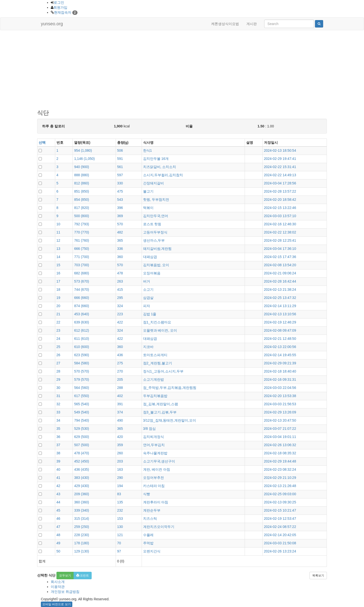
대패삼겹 (150, 257)
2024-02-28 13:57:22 (280, 191)
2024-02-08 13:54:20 (280, 265)
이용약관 (58, 587)
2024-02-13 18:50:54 (280, 150)
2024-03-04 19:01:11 (280, 437)
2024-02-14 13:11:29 (280, 306)
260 (120, 453)
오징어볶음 (152, 273)
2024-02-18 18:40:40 (280, 371)
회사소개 (58, 582)
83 (119, 494)
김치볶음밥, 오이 (156, 265)
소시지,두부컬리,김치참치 (163, 175)
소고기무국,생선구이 (159, 461)
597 (120, 175)
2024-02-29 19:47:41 (280, 159)
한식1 (148, 150)
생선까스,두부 (154, 240)
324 (120, 306)
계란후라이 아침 (156, 502)
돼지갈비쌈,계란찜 (157, 249)
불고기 (148, 191)
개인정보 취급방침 (65, 592)
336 (120, 249)
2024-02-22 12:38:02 (280, 232)
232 (120, 510)
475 (120, 191)
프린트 (83, 576)
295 (120, 298)
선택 (42, 143)
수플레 (148, 535)
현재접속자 (63, 12)
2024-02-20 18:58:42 (280, 200)
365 (120, 240)
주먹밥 (148, 543)
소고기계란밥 (154, 379)
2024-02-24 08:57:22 (280, 527)
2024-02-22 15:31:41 (280, 167)
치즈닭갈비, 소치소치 (160, 167)
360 (120, 257)
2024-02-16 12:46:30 (280, 224)
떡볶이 (148, 208)
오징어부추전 (154, 478)
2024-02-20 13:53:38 (280, 396)
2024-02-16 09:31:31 (280, 379)
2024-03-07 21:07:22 (280, 429)
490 (120, 420)
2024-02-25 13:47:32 (280, 298)
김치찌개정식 (154, 437)
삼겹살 (148, 298)
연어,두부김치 (154, 445)
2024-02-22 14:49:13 (280, 175)
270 (120, 371)
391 (120, 404)
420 (120, 437)
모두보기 (65, 576)
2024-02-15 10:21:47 (280, 510)
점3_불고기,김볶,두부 (160, 412)
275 (120, 363)
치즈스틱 (150, 519)
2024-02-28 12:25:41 (280, 240)
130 (120, 527)
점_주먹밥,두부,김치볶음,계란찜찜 (170, 388)
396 (120, 208)
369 (120, 216)
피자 (147, 306)
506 (120, 150)
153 (120, 519)
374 (120, 412)
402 (120, 396)
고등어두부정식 (155, 232)
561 (120, 167)
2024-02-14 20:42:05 (280, 535)
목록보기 (318, 576)
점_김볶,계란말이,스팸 (161, 404)
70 (119, 543)
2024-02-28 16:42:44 (280, 281)
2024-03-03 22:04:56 (280, 388)
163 (120, 469)
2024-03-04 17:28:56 (280, 183)
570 (120, 224)
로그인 (59, 2)
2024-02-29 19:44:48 (280, 461)
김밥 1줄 (150, 314)
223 (120, 314)
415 (120, 289)
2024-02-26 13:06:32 (280, 445)
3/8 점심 (149, 429)
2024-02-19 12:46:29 (280, 322)
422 (120, 322)
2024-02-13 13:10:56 (280, 314)
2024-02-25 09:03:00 (280, 494)
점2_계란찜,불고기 (158, 363)
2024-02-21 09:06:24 (280, 273)
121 (120, 535)
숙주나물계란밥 (155, 453)
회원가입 (60, 7)
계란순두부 (152, 510)
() (83, 150)
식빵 (147, 494)
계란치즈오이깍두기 (159, 527)
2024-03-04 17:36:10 (280, 249)
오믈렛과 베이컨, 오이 (160, 330)
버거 (147, 281)
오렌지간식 (152, 551)
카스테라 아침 (154, 486)
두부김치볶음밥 (155, 396)
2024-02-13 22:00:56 (280, 347)
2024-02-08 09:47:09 (280, 330)
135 (120, 502)
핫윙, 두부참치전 (156, 200)
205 (120, 379)
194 (120, 486)
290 (120, 478)
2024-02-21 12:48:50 (280, 339)
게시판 (252, 24)
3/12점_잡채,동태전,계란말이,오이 (170, 420)
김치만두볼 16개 (156, 159)
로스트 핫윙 (152, 224)
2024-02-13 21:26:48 (280, 486)
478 (120, 273)
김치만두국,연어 (156, 216)
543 (120, 200)
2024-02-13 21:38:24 (280, 289)
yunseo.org (52, 24)
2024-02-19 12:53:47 (280, 519)
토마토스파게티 (155, 355)
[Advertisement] (182, 70)
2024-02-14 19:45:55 (280, 355)
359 (120, 445)
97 (119, 551)
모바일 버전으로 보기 (57, 604)
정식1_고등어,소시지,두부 (163, 371)
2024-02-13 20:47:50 (280, 420)
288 (120, 388)
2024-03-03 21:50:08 (280, 543)
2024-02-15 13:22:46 (280, 208)
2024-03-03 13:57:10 (280, 216)
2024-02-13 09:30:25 (280, 502)
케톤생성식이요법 (225, 24)
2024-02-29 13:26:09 (280, 412)
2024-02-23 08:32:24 (280, 469)
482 (120, 232)
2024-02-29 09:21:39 (280, 363)
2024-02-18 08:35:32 (280, 453)
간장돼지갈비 (154, 183)
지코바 (148, 347)
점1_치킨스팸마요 (157, 322)
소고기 (148, 289)
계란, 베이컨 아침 (157, 469)
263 (120, 281)
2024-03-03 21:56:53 (280, 404)
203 (120, 461)
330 (120, 183)
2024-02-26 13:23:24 (280, 551)
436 (120, 355)
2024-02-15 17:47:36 (280, 257)
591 (120, 159)
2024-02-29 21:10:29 (280, 478)
